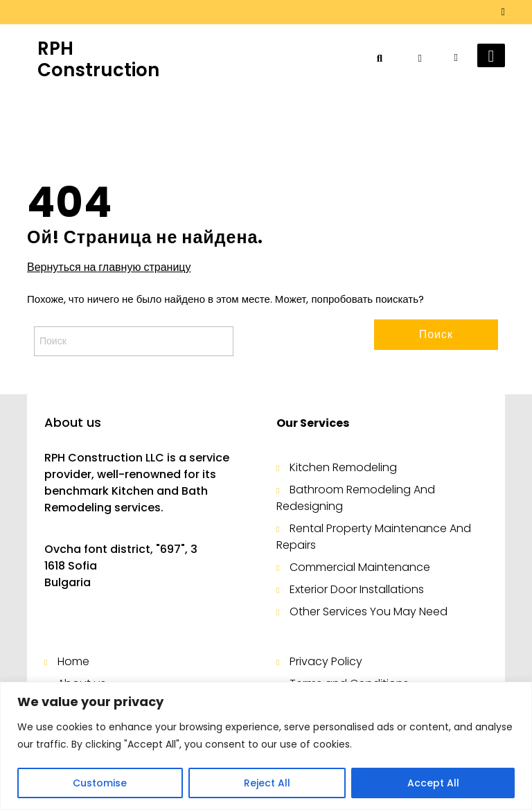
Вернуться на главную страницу (109, 267)
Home (73, 661)
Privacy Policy (326, 661)
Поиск (436, 334)
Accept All (433, 783)
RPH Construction (98, 59)
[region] (266, 746)
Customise (100, 783)
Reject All (267, 783)
